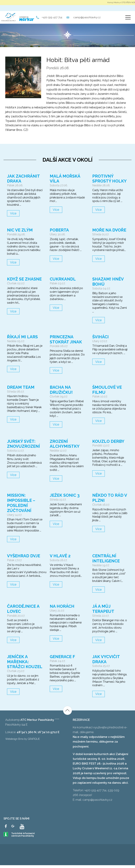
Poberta (60, 230)
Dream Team (21, 387)
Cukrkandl (63, 279)
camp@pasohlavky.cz (87, 17)
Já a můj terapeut (104, 609)
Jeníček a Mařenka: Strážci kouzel (18, 664)
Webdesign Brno (14, 742)
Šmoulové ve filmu (107, 390)
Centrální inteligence (107, 558)
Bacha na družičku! (61, 390)
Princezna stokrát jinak (66, 339)
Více (13, 213)
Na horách (62, 606)
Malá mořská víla (65, 179)
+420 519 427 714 (52, 17)
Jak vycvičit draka (106, 659)
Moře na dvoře (110, 230)
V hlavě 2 (60, 556)
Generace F (63, 657)
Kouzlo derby (109, 441)
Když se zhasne (16, 282)
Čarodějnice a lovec (23, 609)
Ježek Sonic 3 (65, 495)
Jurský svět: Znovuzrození (24, 444)
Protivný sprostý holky (110, 179)
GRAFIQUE (34, 742)
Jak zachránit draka (24, 179)
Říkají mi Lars (22, 337)
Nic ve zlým (20, 230)
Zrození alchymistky (65, 444)
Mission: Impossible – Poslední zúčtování (22, 503)
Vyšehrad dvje (24, 556)
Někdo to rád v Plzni (110, 498)
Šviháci (101, 337)
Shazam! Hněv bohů (108, 282)
